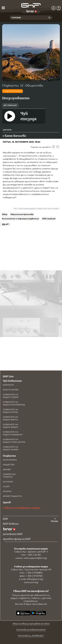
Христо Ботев (11, 390)
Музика (7, 491)
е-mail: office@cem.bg (31, 579)
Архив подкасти (12, 496)
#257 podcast (49, 219)
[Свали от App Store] (23, 613)
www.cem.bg (31, 582)
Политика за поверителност (31, 630)
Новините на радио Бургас (11, 411)
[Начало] (31, 5)
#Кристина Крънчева (22, 214)
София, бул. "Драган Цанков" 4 (31, 552)
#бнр (5, 214)
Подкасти (10, 86)
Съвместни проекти (9, 476)
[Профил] (59, 8)
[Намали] (58, 147)
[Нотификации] (54, 8)
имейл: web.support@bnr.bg (31, 558)
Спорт (6, 487)
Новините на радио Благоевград (14, 403)
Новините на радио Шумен (11, 448)
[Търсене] (49, 18)
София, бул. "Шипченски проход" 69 (31, 570)
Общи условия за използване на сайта (31, 624)
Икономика (10, 460)
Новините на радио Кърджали (13, 433)
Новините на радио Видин (11, 426)
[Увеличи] (53, 147)
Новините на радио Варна (10, 418)
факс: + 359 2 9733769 (31, 576)
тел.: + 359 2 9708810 (31, 573)
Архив (7, 502)
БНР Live (8, 376)
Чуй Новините (12, 381)
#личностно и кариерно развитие (20, 219)
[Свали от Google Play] (39, 613)
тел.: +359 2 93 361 (31, 555)
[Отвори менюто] (3, 8)
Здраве (7, 469)
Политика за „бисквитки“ (31, 636)
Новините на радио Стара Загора (14, 441)
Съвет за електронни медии (22, 508)
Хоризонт (8, 385)
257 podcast (10, 105)
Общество (34, 86)
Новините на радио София (11, 396)
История (8, 482)
